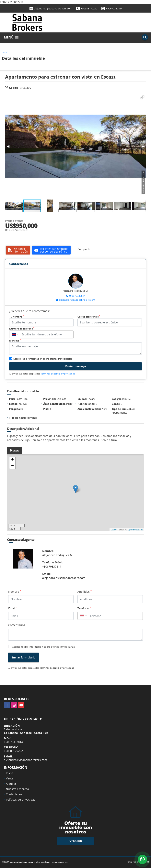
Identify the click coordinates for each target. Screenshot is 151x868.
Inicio (5, 52)
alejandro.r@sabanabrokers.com (53, 8)
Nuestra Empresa (17, 789)
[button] (142, 97)
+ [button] (12, 460)
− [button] (12, 466)
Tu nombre (16, 317)
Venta (10, 778)
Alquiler (11, 784)
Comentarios (17, 625)
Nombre (15, 591)
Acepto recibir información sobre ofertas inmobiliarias (43, 647)
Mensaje (15, 341)
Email (13, 608)
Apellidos (85, 591)
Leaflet (114, 530)
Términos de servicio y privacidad (58, 374)
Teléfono (84, 608)
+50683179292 (89, 8)
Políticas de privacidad (21, 800)
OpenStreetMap (135, 530)
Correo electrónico (89, 317)
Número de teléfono (22, 329)
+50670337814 (114, 8)
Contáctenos (14, 794)
